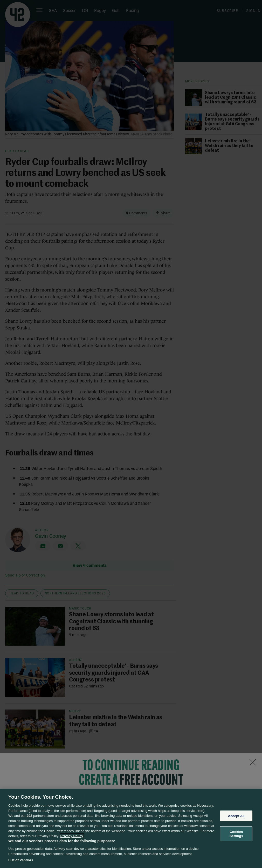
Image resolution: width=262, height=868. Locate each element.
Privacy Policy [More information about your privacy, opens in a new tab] (72, 836)
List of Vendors (21, 860)
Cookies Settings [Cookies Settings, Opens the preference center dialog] (236, 834)
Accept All (236, 816)
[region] (131, 828)
